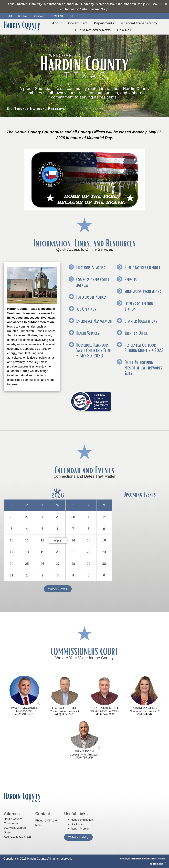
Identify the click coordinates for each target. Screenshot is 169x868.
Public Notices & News (94, 30)
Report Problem (80, 829)
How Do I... (126, 30)
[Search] (73, 16)
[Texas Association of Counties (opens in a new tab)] (144, 859)
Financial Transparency (139, 23)
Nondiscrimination (82, 820)
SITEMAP (23, 16)
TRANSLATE (58, 16)
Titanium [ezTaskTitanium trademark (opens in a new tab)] (157, 864)
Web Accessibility (78, 837)
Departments (105, 23)
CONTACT (39, 16)
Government (78, 23)
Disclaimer (77, 824)
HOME (9, 16)
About (57, 23)
